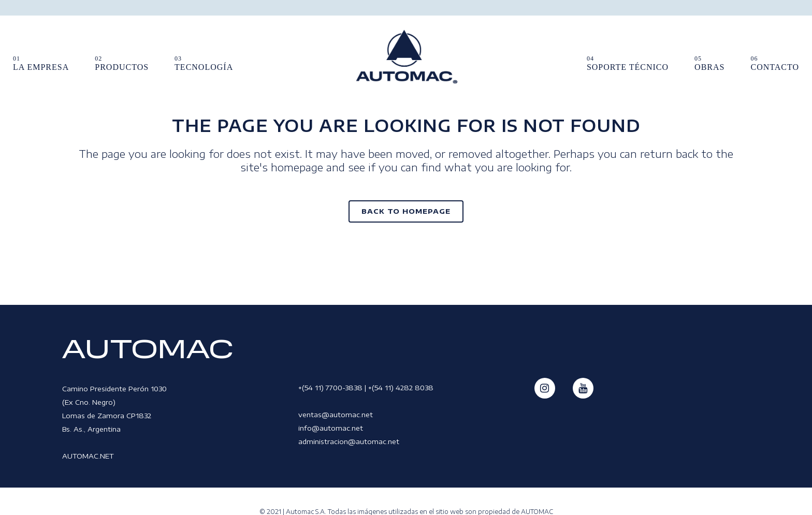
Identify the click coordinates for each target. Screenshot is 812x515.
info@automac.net (331, 428)
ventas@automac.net (336, 415)
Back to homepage (406, 211)
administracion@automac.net (349, 442)
